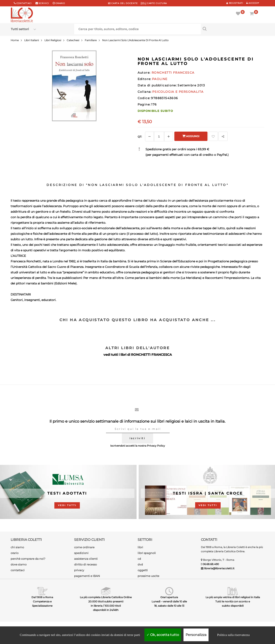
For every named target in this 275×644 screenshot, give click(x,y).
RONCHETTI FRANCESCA (151, 355)
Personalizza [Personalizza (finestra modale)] (196, 635)
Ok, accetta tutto (163, 635)
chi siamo (17, 547)
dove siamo (19, 564)
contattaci (18, 570)
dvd (140, 564)
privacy (79, 570)
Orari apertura (169, 597)
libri (140, 547)
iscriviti (137, 438)
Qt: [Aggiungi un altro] (140, 137)
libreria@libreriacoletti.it (219, 568)
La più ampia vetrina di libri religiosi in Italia (233, 597)
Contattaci (24, 3)
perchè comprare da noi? (28, 559)
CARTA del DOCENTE (123, 3)
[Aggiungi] (169, 136)
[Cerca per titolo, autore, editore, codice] (233, 29)
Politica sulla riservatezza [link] (233, 635)
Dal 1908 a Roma (42, 597)
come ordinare (84, 547)
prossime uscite (148, 576)
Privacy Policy (156, 446)
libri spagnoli (147, 553)
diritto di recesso (85, 564)
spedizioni (81, 553)
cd (139, 559)
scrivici (44, 3)
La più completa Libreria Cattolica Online (106, 597)
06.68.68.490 (211, 564)
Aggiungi (191, 136)
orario (60, 3)
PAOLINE (160, 79)
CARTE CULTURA (154, 3)
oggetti (143, 570)
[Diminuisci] (149, 136)
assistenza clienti (86, 559)
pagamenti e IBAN (87, 576)
